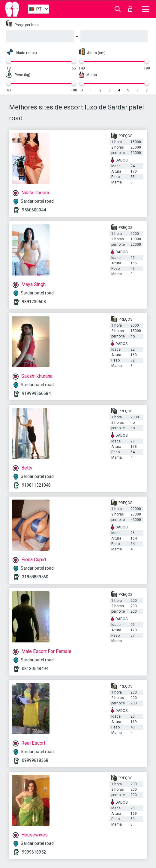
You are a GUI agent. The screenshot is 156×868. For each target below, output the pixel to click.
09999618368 (35, 760)
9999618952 (34, 852)
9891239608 (34, 302)
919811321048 (36, 485)
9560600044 (34, 210)
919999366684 (36, 393)
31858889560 (35, 577)
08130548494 (35, 669)
